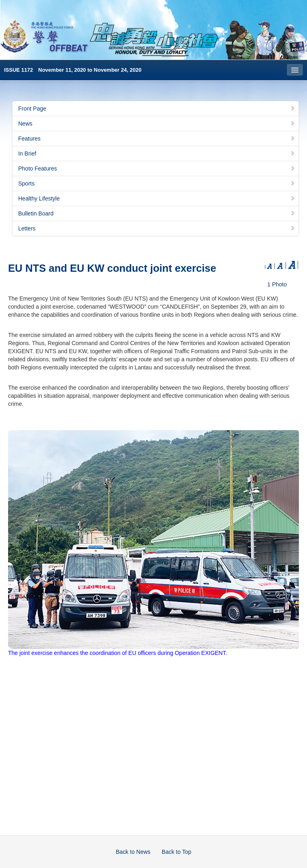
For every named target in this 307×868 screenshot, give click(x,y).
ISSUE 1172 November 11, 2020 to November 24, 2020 (73, 70)
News (157, 124)
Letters (157, 228)
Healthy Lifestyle (157, 198)
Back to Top (177, 852)
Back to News (133, 852)
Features (157, 139)
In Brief (157, 154)
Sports (157, 183)
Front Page (157, 109)
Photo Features (157, 168)
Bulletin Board (157, 213)
